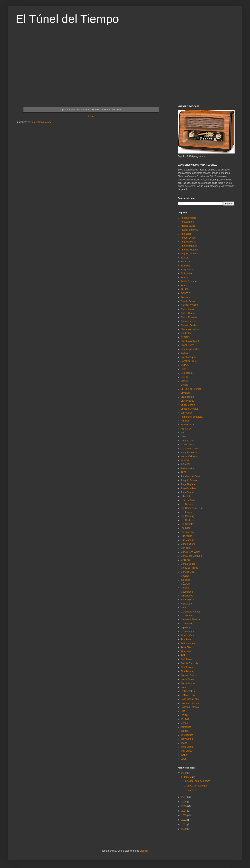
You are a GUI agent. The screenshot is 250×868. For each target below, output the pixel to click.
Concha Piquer (188, 357)
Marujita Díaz (188, 572)
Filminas (185, 421)
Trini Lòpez (186, 751)
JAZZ (183, 472)
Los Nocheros (188, 520)
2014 (184, 811)
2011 (184, 825)
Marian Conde (188, 564)
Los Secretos (187, 524)
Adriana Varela (188, 218)
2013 (184, 815)
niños (183, 608)
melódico (185, 580)
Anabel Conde (188, 238)
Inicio (91, 116)
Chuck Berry (187, 345)
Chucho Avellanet (190, 341)
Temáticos (186, 727)
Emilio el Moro (188, 405)
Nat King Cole (188, 600)
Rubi (183, 711)
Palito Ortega (187, 624)
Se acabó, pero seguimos (197, 781)
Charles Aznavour (190, 329)
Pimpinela (186, 651)
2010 (184, 829)
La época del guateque (196, 786)
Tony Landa (187, 739)
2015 (184, 806)
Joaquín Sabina (189, 480)
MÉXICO (185, 584)
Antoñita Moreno (189, 250)
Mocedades (187, 592)
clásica (184, 353)
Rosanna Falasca (190, 703)
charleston (186, 333)
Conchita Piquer (189, 361)
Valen (184, 759)
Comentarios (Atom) (41, 122)
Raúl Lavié (186, 659)
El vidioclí (186, 393)
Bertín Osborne (189, 281)
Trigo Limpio (187, 747)
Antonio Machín (189, 246)
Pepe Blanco (187, 647)
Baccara (185, 258)
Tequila (184, 731)
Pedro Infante (188, 643)
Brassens (186, 297)
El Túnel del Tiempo (67, 19)
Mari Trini (185, 548)
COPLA (185, 365)
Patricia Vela (187, 635)
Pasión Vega (187, 632)
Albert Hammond (189, 230)
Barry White (187, 270)
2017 (184, 797)
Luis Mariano (187, 540)
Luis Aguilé (186, 536)
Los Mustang (187, 516)
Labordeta (186, 496)
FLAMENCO (187, 425)
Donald (184, 385)
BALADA (185, 262)
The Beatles (187, 735)
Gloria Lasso (187, 445)
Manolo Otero (188, 544)
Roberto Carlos (189, 675)
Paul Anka (186, 639)
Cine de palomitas (190, 349)
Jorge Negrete (188, 484)
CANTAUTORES (189, 305)
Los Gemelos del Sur (192, 508)
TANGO (185, 719)
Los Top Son (187, 532)
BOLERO (186, 293)
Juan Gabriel (187, 492)
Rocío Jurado (188, 683)
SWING (185, 715)
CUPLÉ (185, 369)
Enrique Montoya (190, 409)
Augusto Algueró (189, 254)
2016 (184, 802)
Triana (184, 743)
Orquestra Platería (190, 619)
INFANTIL (186, 464)
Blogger (144, 851)
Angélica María (188, 242)
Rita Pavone (187, 671)
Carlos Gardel (188, 313)
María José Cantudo (191, 556)
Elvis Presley (187, 401)
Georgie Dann (188, 441)
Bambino (185, 266)
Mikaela (185, 588)
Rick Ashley (187, 667)
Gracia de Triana (189, 449)
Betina (184, 286)
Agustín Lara (187, 222)
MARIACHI (186, 560)
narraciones (187, 596)
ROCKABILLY (188, 691)
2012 (184, 820)
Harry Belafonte (189, 453)
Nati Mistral (187, 604)
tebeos (184, 723)
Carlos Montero (189, 317)
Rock (183, 687)
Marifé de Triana (189, 568)
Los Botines (187, 504)
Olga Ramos (187, 616)
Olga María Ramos (191, 612)
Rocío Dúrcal (187, 679)
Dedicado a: (187, 373)
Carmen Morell (188, 321)
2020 (184, 773)
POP (183, 655)
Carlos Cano (187, 309)
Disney (184, 381)
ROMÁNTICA (188, 695)
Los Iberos (186, 512)
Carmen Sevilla (189, 325)
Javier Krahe (187, 469)
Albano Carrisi (188, 226)
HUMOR (185, 461)
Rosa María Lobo (190, 699)
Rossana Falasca (190, 707)
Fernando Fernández (192, 417)
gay (183, 433)
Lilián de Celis (188, 500)
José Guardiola (189, 488)
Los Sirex (186, 528)
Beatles (185, 278)
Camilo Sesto (188, 301)
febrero (188, 777)
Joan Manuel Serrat (191, 476)
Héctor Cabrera (189, 456)
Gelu (183, 437)
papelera (185, 627)
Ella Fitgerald (187, 397)
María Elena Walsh (191, 552)
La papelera (190, 790)
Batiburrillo (186, 273)
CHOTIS (185, 337)
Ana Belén (186, 234)
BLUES (184, 289)
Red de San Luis (189, 663)
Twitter (184, 755)
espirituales (187, 413)
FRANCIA (186, 429)
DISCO (184, 377)
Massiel (185, 576)
